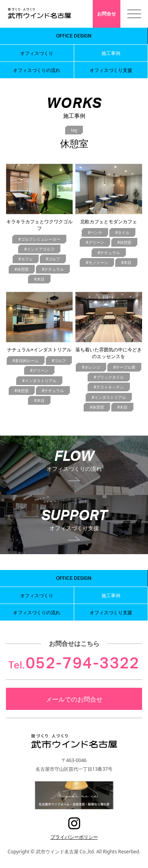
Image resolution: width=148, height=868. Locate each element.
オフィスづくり (37, 53)
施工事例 (111, 53)
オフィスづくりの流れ (37, 70)
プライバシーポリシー (74, 837)
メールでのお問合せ (74, 699)
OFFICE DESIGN (74, 36)
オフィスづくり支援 (111, 70)
